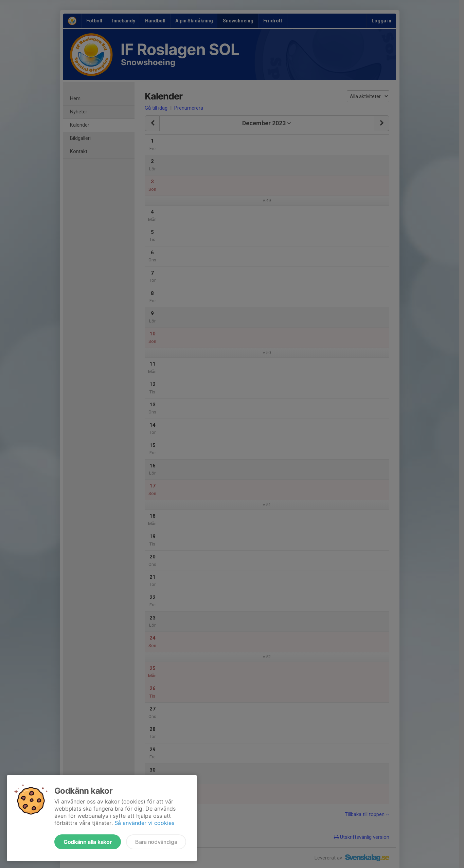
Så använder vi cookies (144, 823)
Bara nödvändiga (156, 842)
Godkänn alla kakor (88, 842)
